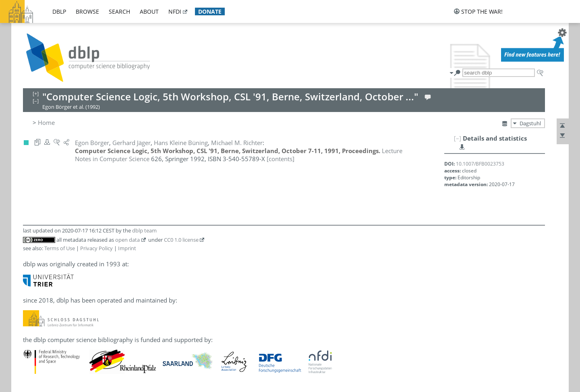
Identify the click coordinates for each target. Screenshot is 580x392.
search (119, 11)
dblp (59, 11)
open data (127, 240)
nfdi (175, 11)
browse (87, 11)
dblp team (144, 230)
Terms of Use (60, 248)
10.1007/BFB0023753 (480, 164)
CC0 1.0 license (181, 240)
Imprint (127, 248)
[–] (458, 138)
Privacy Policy (96, 248)
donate (210, 11)
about (149, 11)
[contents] (281, 159)
